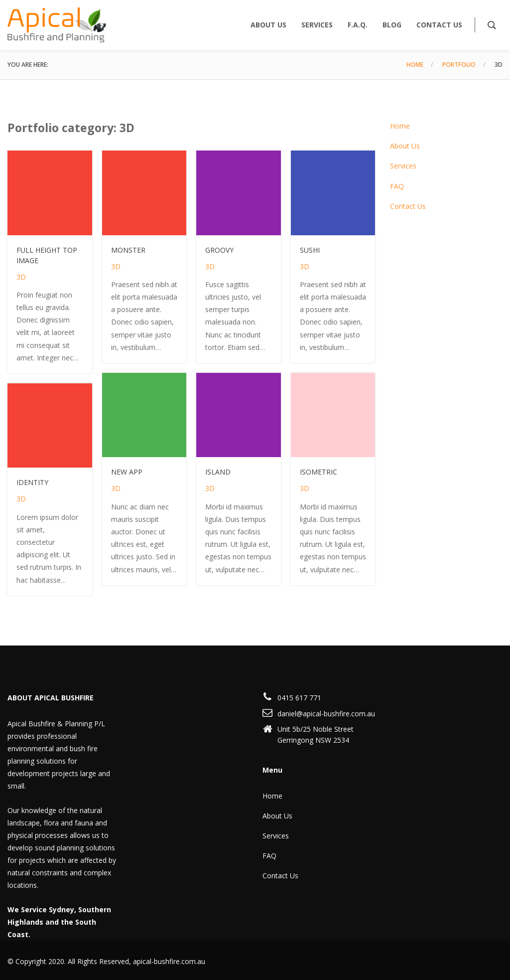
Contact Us (408, 206)
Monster (128, 250)
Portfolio (459, 65)
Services (403, 166)
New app (127, 472)
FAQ (397, 186)
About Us (405, 146)
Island (218, 472)
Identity (32, 482)
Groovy (219, 250)
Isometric (319, 472)
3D (21, 277)
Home (415, 65)
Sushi (310, 250)
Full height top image (47, 255)
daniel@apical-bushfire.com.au (326, 714)
